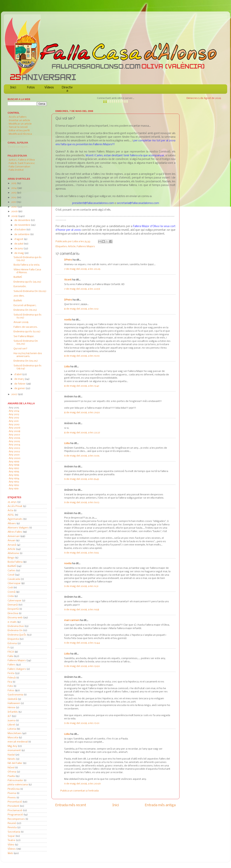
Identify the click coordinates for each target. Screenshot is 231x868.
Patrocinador (15, 780)
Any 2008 (15, 431)
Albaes (12, 524)
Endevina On (15, 630)
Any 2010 (14, 425)
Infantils (13, 712)
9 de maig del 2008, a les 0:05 (82, 456)
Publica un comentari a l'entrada (80, 791)
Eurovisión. (20, 286)
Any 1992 (14, 485)
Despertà (13, 609)
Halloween (14, 703)
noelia (68, 320)
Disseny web (15, 618)
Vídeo (11, 845)
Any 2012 (14, 418)
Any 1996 (14, 472)
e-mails (12, 622)
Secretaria (14, 832)
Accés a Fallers (18, 117)
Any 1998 (14, 465)
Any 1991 (14, 489)
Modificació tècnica (20, 134)
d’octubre (20, 230)
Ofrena (12, 772)
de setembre (22, 234)
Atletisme (13, 553)
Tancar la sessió (18, 127)
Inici (13, 88)
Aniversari (14, 536)
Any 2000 (15, 458)
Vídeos (49, 88)
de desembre (23, 220)
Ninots (12, 759)
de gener (20, 388)
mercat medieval (18, 742)
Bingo (11, 558)
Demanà (13, 605)
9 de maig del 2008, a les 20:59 (82, 784)
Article (72, 247)
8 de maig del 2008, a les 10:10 (82, 356)
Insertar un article (19, 120)
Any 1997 (14, 468)
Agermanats (15, 519)
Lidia (75, 242)
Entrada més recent (71, 805)
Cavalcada (14, 579)
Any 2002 (14, 452)
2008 (15, 216)
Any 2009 (15, 428)
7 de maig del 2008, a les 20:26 (82, 269)
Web (10, 853)
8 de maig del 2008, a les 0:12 (81, 309)
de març (19, 379)
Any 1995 (14, 475)
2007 (15, 394)
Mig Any (12, 746)
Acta (10, 511)
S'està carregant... (19, 147)
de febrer (20, 384)
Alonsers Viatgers (18, 528)
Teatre (11, 840)
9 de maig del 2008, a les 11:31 (81, 586)
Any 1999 (14, 462)
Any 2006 (15, 438)
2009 (15, 211)
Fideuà (12, 678)
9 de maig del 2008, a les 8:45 (82, 479)
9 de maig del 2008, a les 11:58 (82, 610)
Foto (10, 686)
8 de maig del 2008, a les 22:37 (82, 433)
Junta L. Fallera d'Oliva (22, 160)
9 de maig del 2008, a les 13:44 (82, 643)
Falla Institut (16, 170)
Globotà (12, 699)
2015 (14, 183)
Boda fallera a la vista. (27, 265)
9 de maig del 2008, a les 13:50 (82, 666)
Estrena (12, 643)
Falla (10, 656)
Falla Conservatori (19, 167)
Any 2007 (14, 435)
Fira (10, 682)
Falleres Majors (86, 247)
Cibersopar (14, 583)
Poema (12, 793)
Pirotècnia (14, 789)
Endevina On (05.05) (26, 361)
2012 (14, 198)
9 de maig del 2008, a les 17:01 (82, 723)
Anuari (12, 541)
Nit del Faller (15, 763)
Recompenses (16, 819)
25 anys (12, 502)
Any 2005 (14, 441)
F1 (9, 648)
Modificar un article (20, 124)
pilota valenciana (18, 785)
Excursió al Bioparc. (25, 305)
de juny (19, 249)
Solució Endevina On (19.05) (30, 291)
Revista (12, 828)
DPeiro (68, 260)
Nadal (11, 755)
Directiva (67, 89)
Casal (11, 575)
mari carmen (72, 620)
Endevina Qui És (17, 635)
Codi (10, 588)
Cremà (12, 592)
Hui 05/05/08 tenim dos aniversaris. (28, 355)
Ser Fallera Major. (24, 336)
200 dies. (19, 296)
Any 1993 (14, 482)
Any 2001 (14, 455)
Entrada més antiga (160, 805)
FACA (11, 652)
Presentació (15, 802)
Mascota (13, 738)
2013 (14, 193)
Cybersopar (15, 601)
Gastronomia (15, 695)
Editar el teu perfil (19, 131)
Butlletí (18, 277)
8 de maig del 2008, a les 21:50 (82, 413)
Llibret (11, 725)
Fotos (31, 88)
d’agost (19, 239)
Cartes (12, 571)
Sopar (11, 836)
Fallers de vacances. (26, 327)
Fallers (12, 665)
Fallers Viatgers (17, 669)
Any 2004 (15, 445)
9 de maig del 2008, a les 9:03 (82, 502)
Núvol (11, 768)
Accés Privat (15, 506)
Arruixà (12, 545)
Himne (11, 708)
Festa (11, 673)
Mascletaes (15, 733)
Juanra (12, 721)
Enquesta (13, 639)
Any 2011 (14, 421)
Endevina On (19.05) (25, 310)
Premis (12, 798)
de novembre (23, 225)
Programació (15, 815)
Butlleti (18, 301)
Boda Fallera (15, 562)
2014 (14, 188)
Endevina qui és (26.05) (27, 282)
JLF (9, 716)
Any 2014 (14, 411)
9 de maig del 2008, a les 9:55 (82, 553)
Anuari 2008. (21, 322)
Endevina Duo (16, 626)
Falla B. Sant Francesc (22, 163)
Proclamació (15, 811)
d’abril (18, 375)
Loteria (12, 729)
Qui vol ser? (20, 349)
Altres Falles (15, 532)
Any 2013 (14, 414)
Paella (11, 776)
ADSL (11, 515)
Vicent (68, 280)
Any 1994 (14, 479)
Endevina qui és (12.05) (27, 332)
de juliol (19, 244)
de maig (19, 253)
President (13, 806)
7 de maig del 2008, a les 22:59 (82, 289)
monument (14, 750)
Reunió (12, 823)
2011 (14, 202)
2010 (14, 207)
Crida (11, 596)
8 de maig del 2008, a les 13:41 (82, 386)
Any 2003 (14, 448)
